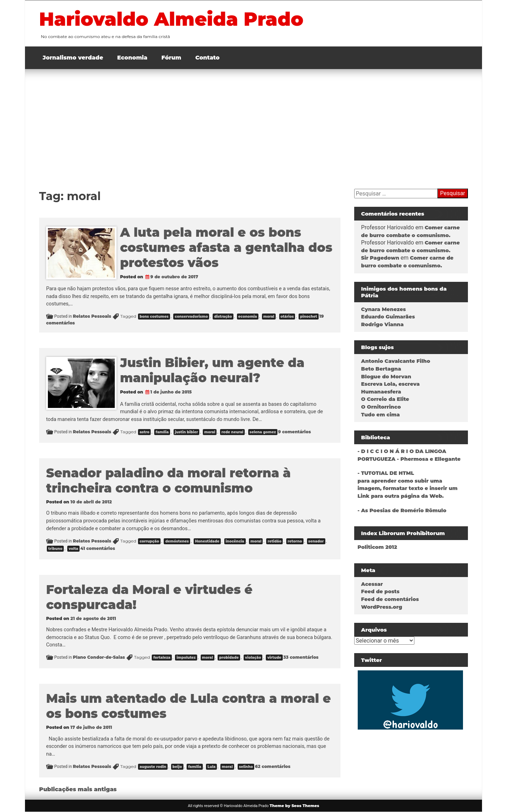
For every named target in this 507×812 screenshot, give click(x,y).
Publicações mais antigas (78, 789)
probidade (229, 658)
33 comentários (301, 657)
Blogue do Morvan (386, 377)
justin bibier (186, 432)
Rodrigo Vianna (383, 324)
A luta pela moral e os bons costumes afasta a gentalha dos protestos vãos (226, 247)
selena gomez (263, 432)
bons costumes (154, 317)
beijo (177, 767)
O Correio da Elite (385, 399)
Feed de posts (380, 591)
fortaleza (162, 658)
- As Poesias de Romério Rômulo (402, 510)
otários (287, 317)
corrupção (149, 541)
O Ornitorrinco (381, 407)
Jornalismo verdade (73, 58)
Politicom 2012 (377, 547)
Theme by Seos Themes (295, 806)
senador (316, 541)
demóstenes (177, 541)
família (162, 432)
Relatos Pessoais (92, 316)
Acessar (372, 584)
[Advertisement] (254, 122)
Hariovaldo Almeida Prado (171, 19)
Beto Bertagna (381, 369)
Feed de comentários (390, 599)
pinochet (309, 317)
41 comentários (98, 548)
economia (248, 317)
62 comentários (273, 766)
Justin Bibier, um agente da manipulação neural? (212, 370)
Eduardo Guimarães (388, 317)
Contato (208, 58)
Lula (211, 767)
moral (269, 317)
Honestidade (207, 541)
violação (253, 658)
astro (144, 432)
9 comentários (295, 432)
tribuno (55, 549)
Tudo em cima (381, 415)
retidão (274, 541)
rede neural (232, 432)
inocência (235, 541)
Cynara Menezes (384, 309)
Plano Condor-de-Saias (99, 657)
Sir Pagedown (380, 258)
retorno (295, 541)
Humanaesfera (381, 392)
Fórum (171, 58)
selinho (246, 767)
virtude (274, 658)
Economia (132, 58)
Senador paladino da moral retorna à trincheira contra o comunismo (168, 481)
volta (73, 549)
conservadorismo (191, 317)
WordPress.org (382, 607)
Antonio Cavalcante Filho (396, 361)
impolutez (186, 658)
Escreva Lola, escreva (390, 384)
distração (223, 317)
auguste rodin (153, 767)
